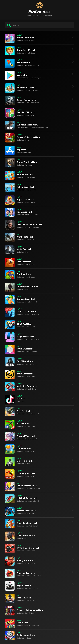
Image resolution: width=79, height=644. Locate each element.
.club (48, 12)
